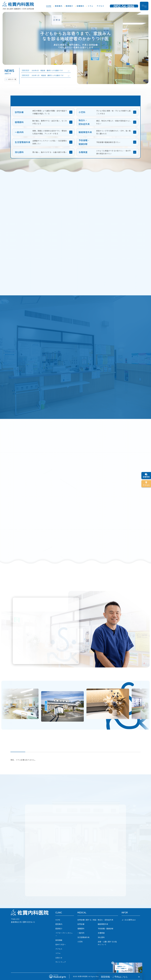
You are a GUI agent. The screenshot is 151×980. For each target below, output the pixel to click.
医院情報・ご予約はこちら (114, 977)
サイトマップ (61, 962)
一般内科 (81, 933)
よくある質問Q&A (129, 920)
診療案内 (80, 6)
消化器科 (101, 937)
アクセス (100, 6)
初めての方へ (61, 944)
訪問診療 (81, 924)
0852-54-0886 (124, 6)
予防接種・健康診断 (105, 928)
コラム (90, 6)
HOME (49, 6)
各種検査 (101, 933)
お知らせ (59, 958)
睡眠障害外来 (103, 924)
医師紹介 (69, 6)
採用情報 (59, 940)
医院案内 (59, 6)
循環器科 (81, 928)
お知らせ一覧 (12, 79)
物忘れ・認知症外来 (105, 920)
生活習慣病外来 (83, 937)
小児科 (80, 942)
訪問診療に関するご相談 (87, 920)
